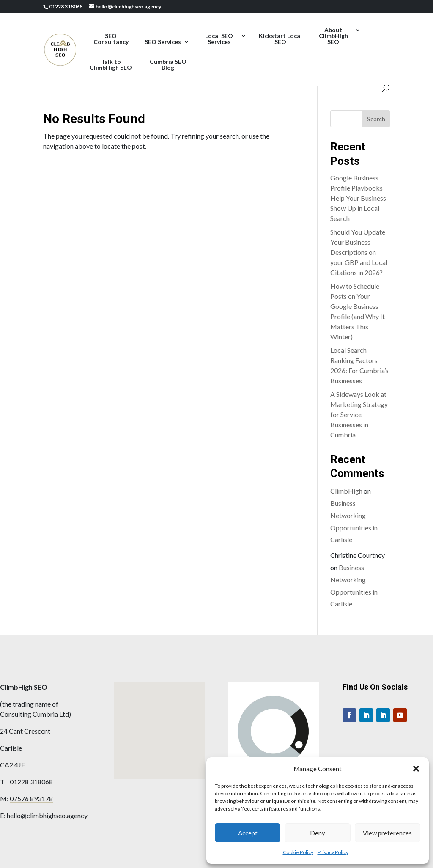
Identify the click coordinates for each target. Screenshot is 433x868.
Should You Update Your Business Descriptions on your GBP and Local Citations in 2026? (359, 252)
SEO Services (163, 42)
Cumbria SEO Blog (168, 65)
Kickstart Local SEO (280, 39)
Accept (248, 833)
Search (376, 119)
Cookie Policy (298, 852)
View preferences (387, 833)
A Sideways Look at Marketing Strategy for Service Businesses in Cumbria (359, 414)
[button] (416, 769)
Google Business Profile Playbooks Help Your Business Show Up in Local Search (358, 198)
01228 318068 (31, 782)
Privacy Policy (333, 852)
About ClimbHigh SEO (333, 36)
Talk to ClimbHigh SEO (111, 65)
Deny (318, 833)
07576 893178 (31, 798)
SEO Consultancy (111, 39)
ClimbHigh (346, 491)
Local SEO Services (219, 39)
